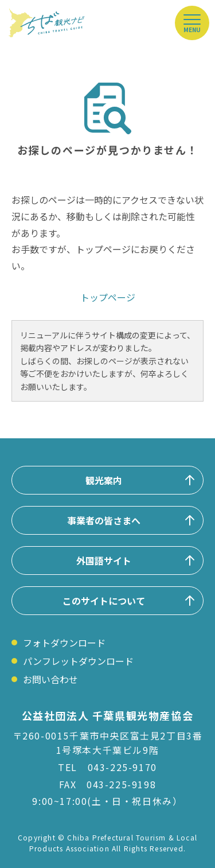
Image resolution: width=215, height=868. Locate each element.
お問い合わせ (50, 679)
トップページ (108, 297)
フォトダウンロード (64, 643)
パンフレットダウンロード (78, 661)
